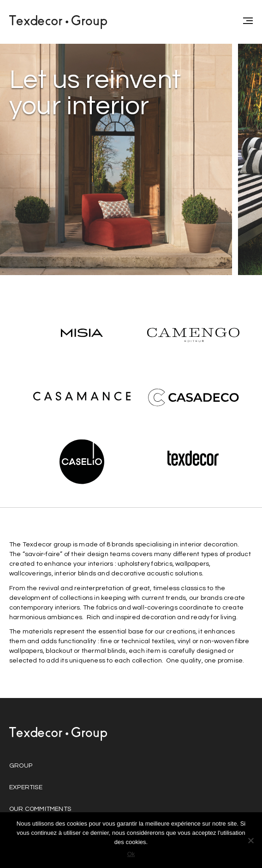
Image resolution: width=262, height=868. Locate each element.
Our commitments (40, 809)
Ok (131, 854)
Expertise (26, 787)
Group (21, 766)
